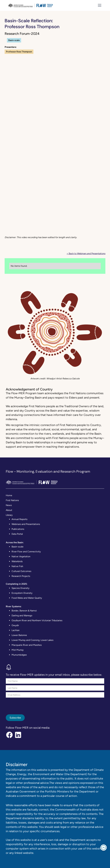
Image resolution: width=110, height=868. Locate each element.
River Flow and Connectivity (26, 552)
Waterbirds (17, 561)
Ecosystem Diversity (22, 593)
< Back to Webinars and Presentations (86, 253)
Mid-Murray (18, 650)
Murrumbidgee (19, 655)
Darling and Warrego (22, 616)
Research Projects (21, 576)
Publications (18, 529)
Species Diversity (20, 588)
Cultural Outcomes (21, 571)
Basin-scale (17, 547)
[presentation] (28, 705)
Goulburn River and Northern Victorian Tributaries (37, 620)
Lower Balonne (19, 635)
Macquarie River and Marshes (27, 645)
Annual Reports (19, 519)
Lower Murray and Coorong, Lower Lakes (32, 640)
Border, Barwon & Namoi (24, 611)
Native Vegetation (21, 556)
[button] (99, 5)
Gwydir (15, 625)
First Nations (12, 500)
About (9, 510)
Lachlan (16, 630)
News (9, 505)
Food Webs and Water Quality (27, 598)
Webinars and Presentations (26, 524)
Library (9, 515)
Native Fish (17, 566)
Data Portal (17, 534)
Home (9, 495)
